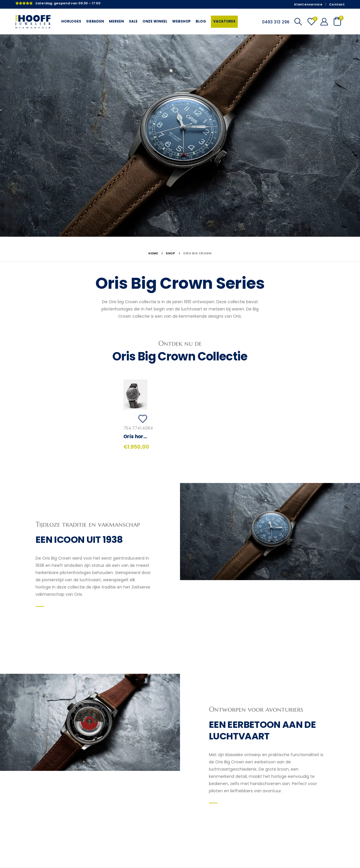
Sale (133, 21)
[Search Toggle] (298, 22)
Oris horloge (139, 436)
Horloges (71, 21)
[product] (135, 395)
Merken (116, 21)
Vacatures (224, 21)
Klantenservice (308, 4)
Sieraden (95, 21)
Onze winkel (155, 21)
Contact (337, 4)
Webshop (181, 21)
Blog (201, 21)
